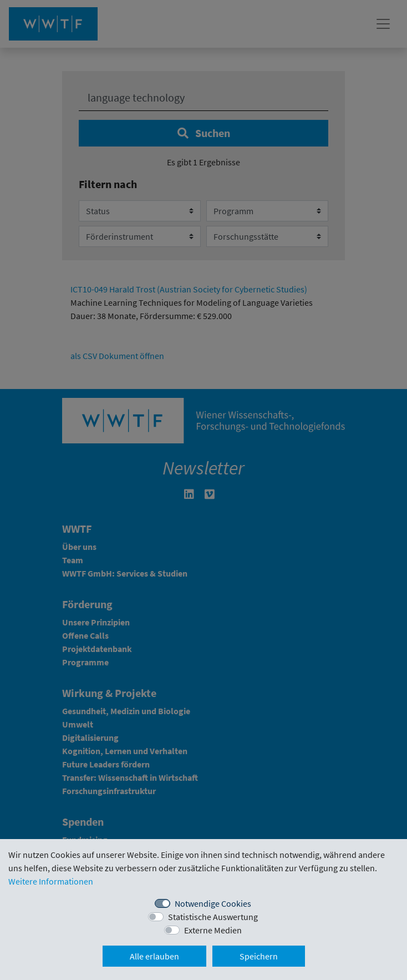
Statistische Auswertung (213, 917)
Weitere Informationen (51, 881)
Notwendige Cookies (213, 903)
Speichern (259, 956)
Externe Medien (213, 930)
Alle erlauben (154, 956)
